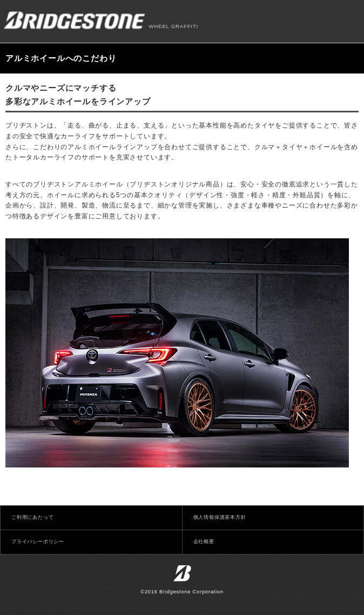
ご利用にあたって (32, 517)
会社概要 (204, 542)
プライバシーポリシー (38, 542)
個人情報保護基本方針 (220, 517)
